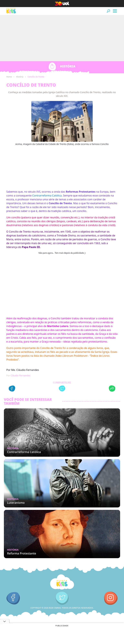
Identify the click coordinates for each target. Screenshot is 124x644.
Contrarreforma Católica (47, 196)
